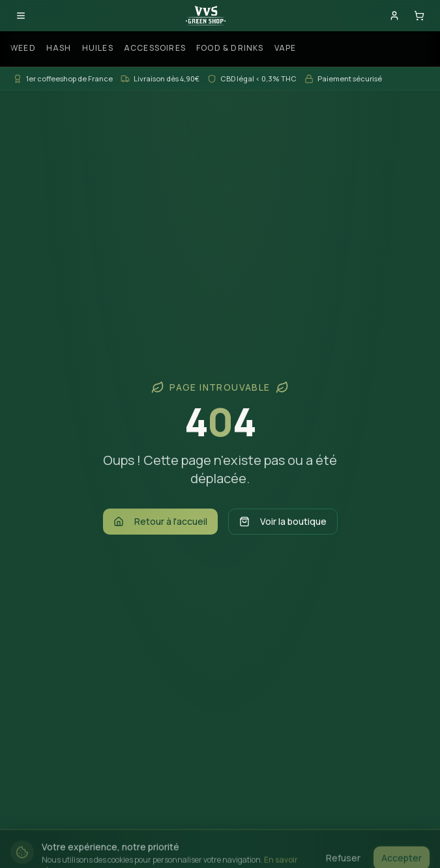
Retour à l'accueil (160, 521)
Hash (59, 48)
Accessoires (155, 48)
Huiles (98, 48)
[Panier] (419, 16)
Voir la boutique (283, 521)
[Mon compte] (394, 16)
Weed (23, 48)
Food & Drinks (230, 48)
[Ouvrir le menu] (21, 16)
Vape (286, 48)
